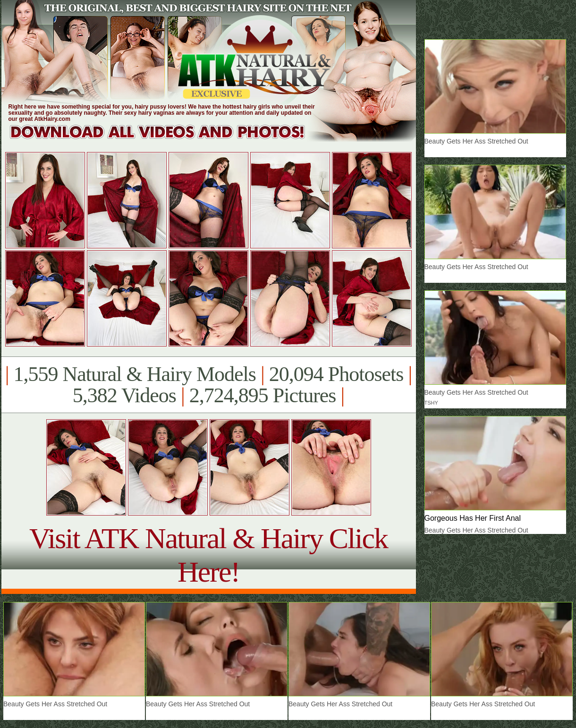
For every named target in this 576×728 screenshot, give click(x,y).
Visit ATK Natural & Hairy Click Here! (208, 555)
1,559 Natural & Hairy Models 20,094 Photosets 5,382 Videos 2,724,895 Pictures (208, 385)
